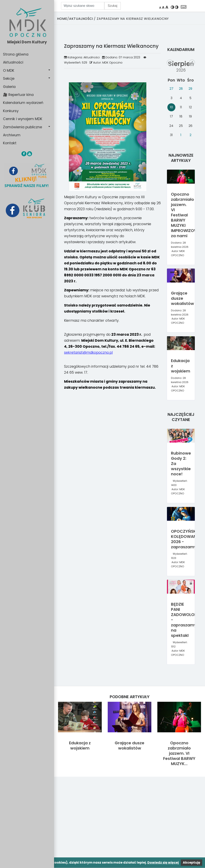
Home (62, 19)
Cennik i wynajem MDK (23, 119)
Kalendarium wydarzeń (23, 103)
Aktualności (13, 62)
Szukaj (113, 6)
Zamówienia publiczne (23, 127)
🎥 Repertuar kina (18, 95)
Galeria (9, 87)
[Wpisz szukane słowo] (83, 6)
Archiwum (12, 135)
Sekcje (9, 79)
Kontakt (10, 143)
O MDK (9, 71)
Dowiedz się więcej (163, 863)
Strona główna (16, 54)
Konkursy (11, 111)
